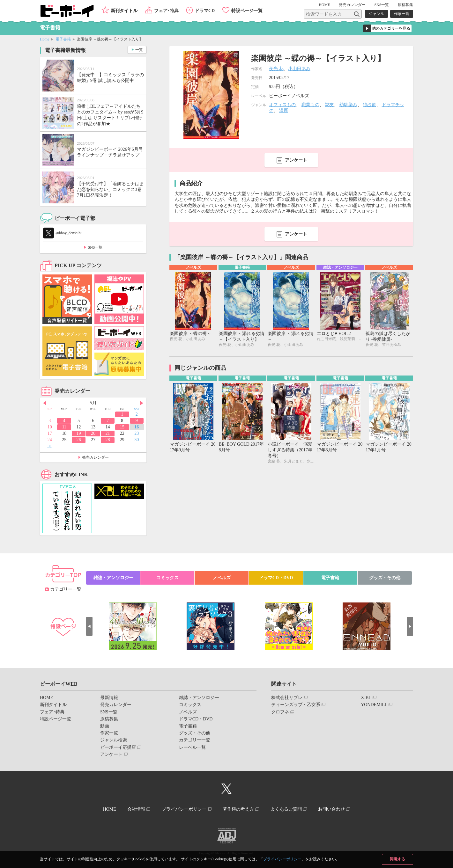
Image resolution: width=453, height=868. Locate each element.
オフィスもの (282, 105)
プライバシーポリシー (282, 859)
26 (79, 440)
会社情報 (136, 809)
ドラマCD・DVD (276, 578)
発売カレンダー (95, 457)
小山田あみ (299, 69)
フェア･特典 (166, 11)
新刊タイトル (124, 11)
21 (108, 433)
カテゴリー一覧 (66, 589)
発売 (352, 5)
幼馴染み (348, 105)
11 (64, 427)
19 (79, 433)
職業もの (310, 105)
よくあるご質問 (286, 809)
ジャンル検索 (114, 740)
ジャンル (376, 14)
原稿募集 (405, 5)
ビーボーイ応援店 (118, 747)
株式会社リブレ (287, 698)
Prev (45, 403)
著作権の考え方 (238, 809)
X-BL (366, 698)
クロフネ (280, 712)
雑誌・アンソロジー (113, 578)
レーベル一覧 (192, 747)
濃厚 (284, 110)
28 (108, 440)
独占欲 (369, 105)
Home (45, 39)
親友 (329, 105)
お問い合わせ (331, 809)
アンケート (296, 160)
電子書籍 (63, 39)
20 (93, 433)
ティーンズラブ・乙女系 (296, 705)
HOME (324, 5)
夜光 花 (276, 69)
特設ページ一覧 (247, 11)
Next (142, 403)
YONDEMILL (374, 705)
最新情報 (109, 698)
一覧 (139, 50)
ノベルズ (222, 578)
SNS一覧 (382, 5)
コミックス (167, 578)
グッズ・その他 (385, 578)
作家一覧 (402, 14)
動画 (105, 726)
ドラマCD (205, 11)
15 (122, 427)
